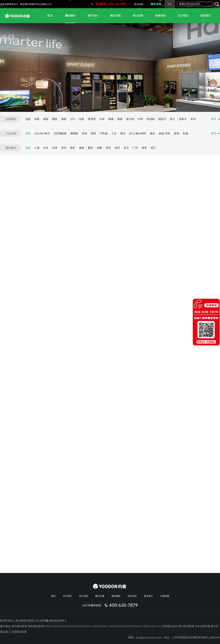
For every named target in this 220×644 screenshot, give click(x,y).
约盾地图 (165, 596)
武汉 (126, 148)
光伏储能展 (60, 133)
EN (170, 4)
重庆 (90, 148)
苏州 (108, 148)
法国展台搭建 (116, 626)
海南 (81, 148)
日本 (102, 119)
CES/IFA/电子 (42, 133)
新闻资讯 (161, 16)
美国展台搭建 (51, 626)
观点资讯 (132, 596)
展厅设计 (93, 16)
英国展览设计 (84, 626)
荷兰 (172, 119)
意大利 (130, 119)
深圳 (64, 148)
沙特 (140, 119)
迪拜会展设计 (100, 626)
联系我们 (206, 16)
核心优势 (138, 16)
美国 (46, 119)
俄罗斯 (92, 119)
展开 (214, 119)
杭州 (117, 148)
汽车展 (104, 133)
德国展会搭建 (67, 626)
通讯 (152, 133)
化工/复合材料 (138, 133)
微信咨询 (156, 4)
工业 (114, 133)
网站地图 (139, 4)
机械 (186, 133)
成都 (99, 148)
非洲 (193, 119)
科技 (84, 133)
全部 (28, 119)
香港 (144, 148)
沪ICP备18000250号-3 (53, 621)
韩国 (111, 119)
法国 (81, 119)
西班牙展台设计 (153, 626)
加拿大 (183, 119)
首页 (53, 596)
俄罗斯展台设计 (134, 626)
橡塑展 (74, 133)
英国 (64, 119)
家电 (177, 133)
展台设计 (70, 16)
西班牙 (162, 119)
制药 (93, 133)
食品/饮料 (164, 133)
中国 (37, 119)
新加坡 (151, 119)
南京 (73, 148)
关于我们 (183, 16)
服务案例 (116, 596)
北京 (46, 148)
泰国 (120, 119)
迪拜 (73, 119)
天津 (55, 148)
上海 (37, 148)
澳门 (153, 148)
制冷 (123, 133)
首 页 (50, 16)
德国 (55, 119)
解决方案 (115, 16)
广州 (135, 148)
